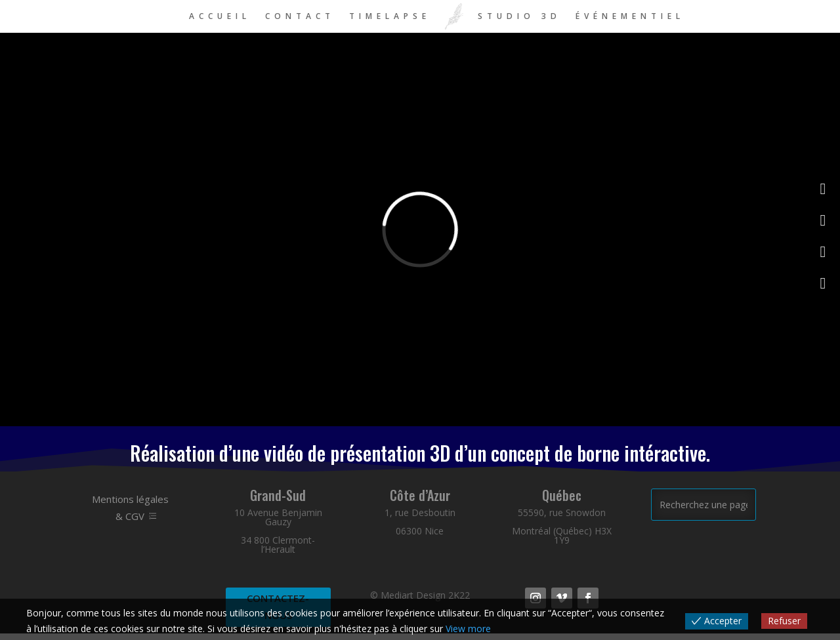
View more (468, 629)
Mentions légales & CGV (130, 508)
